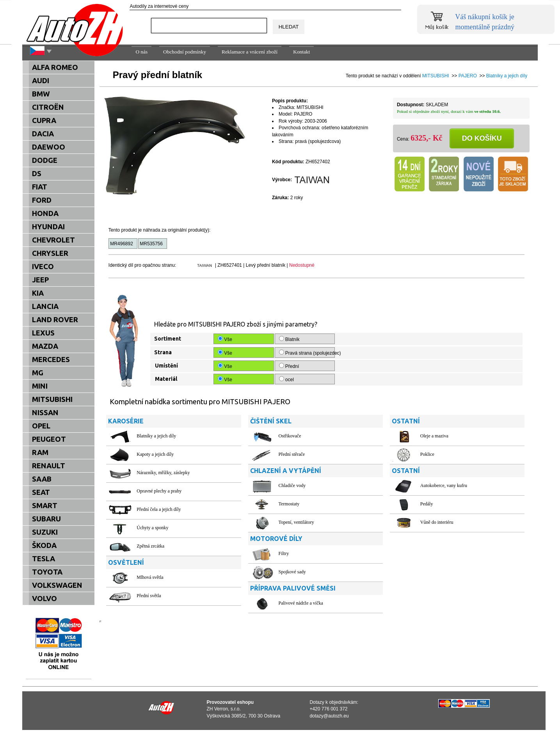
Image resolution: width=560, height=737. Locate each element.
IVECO (43, 267)
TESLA (44, 559)
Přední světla (149, 596)
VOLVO (44, 599)
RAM (40, 452)
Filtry (284, 553)
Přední (290, 366)
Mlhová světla (150, 577)
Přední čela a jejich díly (159, 509)
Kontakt (301, 52)
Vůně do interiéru (437, 522)
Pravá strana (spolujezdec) (307, 353)
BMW (41, 94)
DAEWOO (49, 147)
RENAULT (49, 466)
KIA (38, 293)
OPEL (41, 426)
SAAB (42, 479)
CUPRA (44, 120)
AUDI (41, 81)
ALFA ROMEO (55, 67)
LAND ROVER (55, 320)
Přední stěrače (292, 454)
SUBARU (46, 519)
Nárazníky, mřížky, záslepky (163, 473)
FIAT (40, 187)
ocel (287, 379)
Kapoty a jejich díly (155, 454)
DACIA (43, 134)
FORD (42, 200)
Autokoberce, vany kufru (444, 485)
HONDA (45, 213)
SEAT (41, 492)
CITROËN (48, 107)
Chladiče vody (292, 485)
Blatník (290, 339)
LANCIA (45, 306)
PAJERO (468, 76)
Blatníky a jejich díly (507, 76)
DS (37, 174)
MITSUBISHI (436, 76)
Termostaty (289, 504)
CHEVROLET (53, 240)
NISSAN (45, 413)
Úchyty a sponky (152, 528)
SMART (45, 506)
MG (38, 373)
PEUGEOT (49, 439)
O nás (141, 52)
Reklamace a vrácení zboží (250, 52)
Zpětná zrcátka (150, 546)
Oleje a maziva (434, 436)
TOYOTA (47, 572)
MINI (40, 386)
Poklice (427, 454)
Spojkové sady (292, 572)
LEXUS (43, 333)
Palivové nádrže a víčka (301, 603)
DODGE (45, 160)
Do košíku (482, 138)
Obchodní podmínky (185, 52)
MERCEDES (51, 360)
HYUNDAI (48, 227)
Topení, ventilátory (296, 522)
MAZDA (45, 346)
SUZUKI (45, 532)
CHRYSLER (50, 253)
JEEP (40, 280)
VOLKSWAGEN (57, 585)
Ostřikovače (290, 436)
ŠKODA (44, 545)
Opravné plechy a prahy (159, 491)
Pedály (427, 504)
